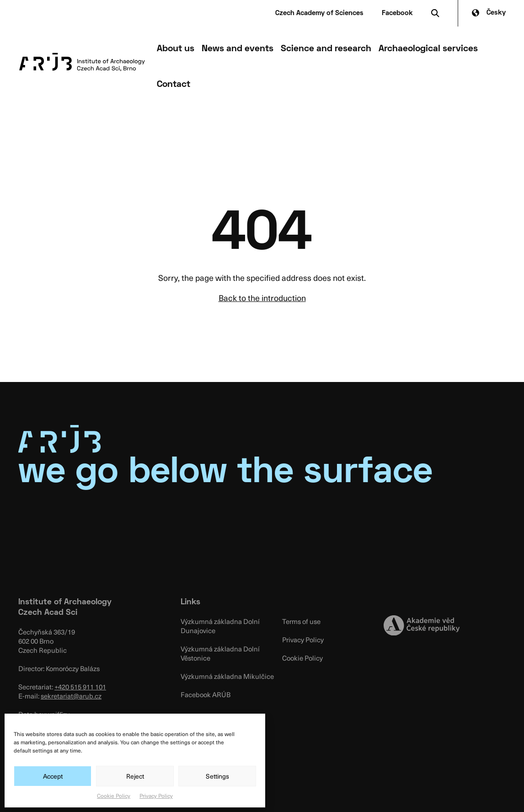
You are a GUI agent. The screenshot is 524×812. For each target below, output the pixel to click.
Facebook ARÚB (206, 694)
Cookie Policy (114, 796)
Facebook (397, 13)
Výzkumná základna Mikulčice (227, 676)
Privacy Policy (156, 796)
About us (176, 49)
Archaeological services (428, 49)
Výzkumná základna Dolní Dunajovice (220, 626)
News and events (238, 49)
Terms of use (301, 621)
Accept (53, 776)
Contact (174, 85)
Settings (217, 776)
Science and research (326, 49)
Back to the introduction (262, 298)
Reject (135, 776)
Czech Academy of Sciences (319, 13)
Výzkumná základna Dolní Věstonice (220, 653)
